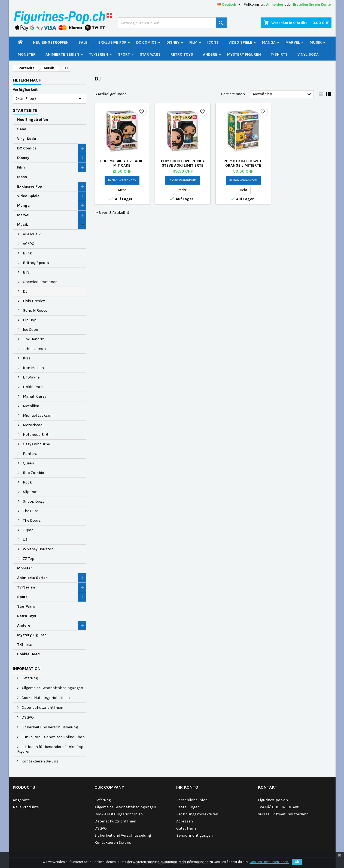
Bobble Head (28, 654)
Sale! (83, 42)
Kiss (27, 358)
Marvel (293, 42)
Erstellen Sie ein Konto (312, 4)
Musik (316, 42)
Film (193, 42)
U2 (25, 540)
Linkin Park (33, 387)
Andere (210, 54)
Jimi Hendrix (33, 339)
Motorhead (33, 425)
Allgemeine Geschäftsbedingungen (52, 688)
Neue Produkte (26, 807)
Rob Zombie (33, 473)
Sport (124, 54)
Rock (27, 482)
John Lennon (34, 349)
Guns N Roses (35, 310)
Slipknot (30, 492)
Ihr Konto (187, 787)
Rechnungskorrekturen (197, 814)
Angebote (21, 800)
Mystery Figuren (244, 54)
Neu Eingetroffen (51, 42)
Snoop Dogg (34, 501)
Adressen (185, 821)
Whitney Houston (38, 549)
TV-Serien (99, 54)
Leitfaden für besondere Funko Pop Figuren (50, 749)
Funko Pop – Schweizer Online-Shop (53, 737)
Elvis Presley (34, 301)
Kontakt (268, 787)
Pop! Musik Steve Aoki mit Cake (122, 163)
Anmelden (275, 4)
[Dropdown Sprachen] (229, 5)
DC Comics (146, 42)
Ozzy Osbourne (36, 444)
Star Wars (150, 54)
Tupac (28, 530)
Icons (213, 42)
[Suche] (172, 23)
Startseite (25, 110)
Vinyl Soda (308, 54)
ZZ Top (29, 559)
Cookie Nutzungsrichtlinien (45, 698)
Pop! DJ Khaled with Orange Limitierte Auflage (243, 165)
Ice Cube (30, 330)
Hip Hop (30, 320)
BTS (26, 272)
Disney (173, 42)
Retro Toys (182, 54)
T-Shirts (279, 54)
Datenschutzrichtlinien (42, 708)
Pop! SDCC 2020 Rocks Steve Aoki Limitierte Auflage (182, 165)
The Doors (32, 520)
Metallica (31, 406)
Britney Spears (36, 263)
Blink (27, 253)
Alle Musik (32, 234)
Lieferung (29, 678)
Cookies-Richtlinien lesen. (269, 862)
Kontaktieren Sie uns (39, 761)
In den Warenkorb (122, 180)
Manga (269, 42)
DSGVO (27, 717)
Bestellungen (188, 807)
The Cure (31, 511)
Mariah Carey (35, 396)
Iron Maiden (33, 368)
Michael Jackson (38, 415)
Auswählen (283, 94)
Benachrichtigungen (194, 835)
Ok (297, 862)
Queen (28, 463)
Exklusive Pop (112, 42)
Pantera (30, 454)
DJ (25, 291)
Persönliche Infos (192, 800)
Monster (27, 54)
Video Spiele (240, 42)
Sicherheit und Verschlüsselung (49, 727)
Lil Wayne (31, 377)
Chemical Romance (40, 282)
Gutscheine (186, 828)
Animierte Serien (62, 54)
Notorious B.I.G (36, 435)
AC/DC (29, 244)
